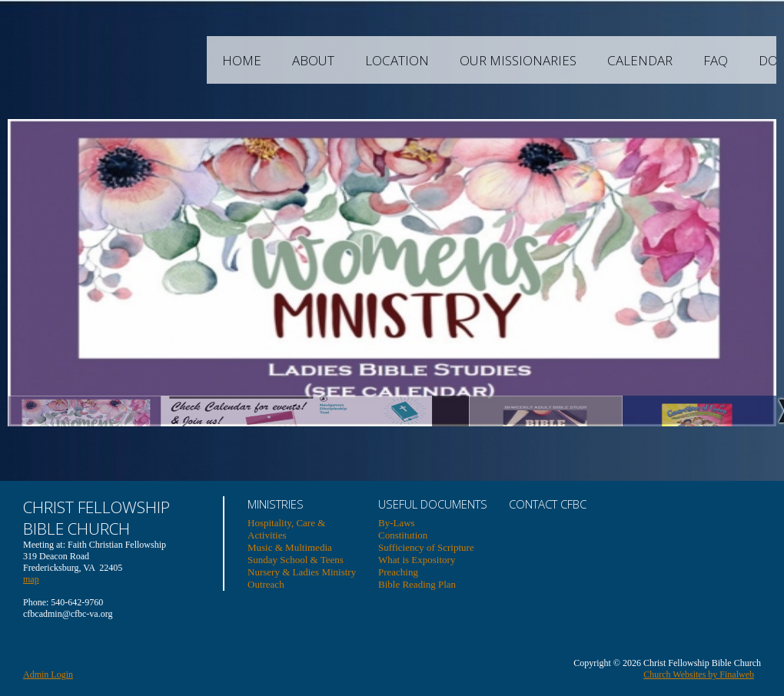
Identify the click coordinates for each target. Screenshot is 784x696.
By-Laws (397, 523)
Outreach (266, 584)
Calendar (698, 60)
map (31, 579)
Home (300, 60)
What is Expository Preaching (417, 566)
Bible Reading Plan (417, 584)
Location (455, 60)
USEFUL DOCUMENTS (433, 504)
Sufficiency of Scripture (426, 547)
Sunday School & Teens (296, 560)
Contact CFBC (548, 504)
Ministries (276, 504)
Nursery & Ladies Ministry (302, 572)
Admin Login (48, 674)
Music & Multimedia (290, 547)
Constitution (403, 535)
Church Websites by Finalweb (699, 674)
